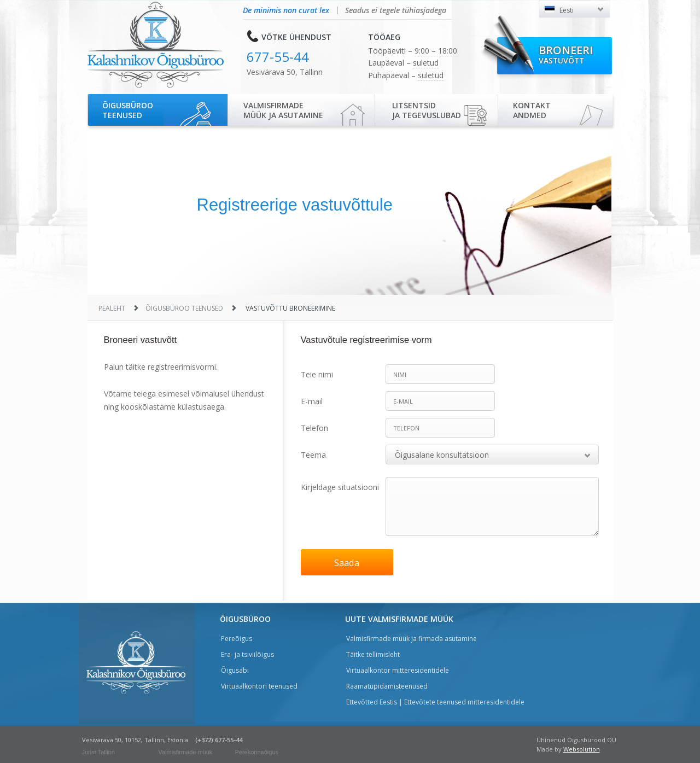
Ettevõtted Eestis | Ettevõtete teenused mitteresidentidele (435, 702)
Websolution (582, 749)
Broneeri (566, 54)
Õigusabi (235, 670)
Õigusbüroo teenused (184, 308)
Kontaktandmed (532, 110)
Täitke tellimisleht (373, 654)
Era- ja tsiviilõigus (247, 654)
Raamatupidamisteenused (387, 686)
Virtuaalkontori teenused (259, 686)
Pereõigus (237, 639)
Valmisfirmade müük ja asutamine (283, 110)
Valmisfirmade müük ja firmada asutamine (412, 639)
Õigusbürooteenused (128, 110)
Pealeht (112, 308)
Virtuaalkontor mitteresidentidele (398, 670)
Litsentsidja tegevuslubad (427, 110)
